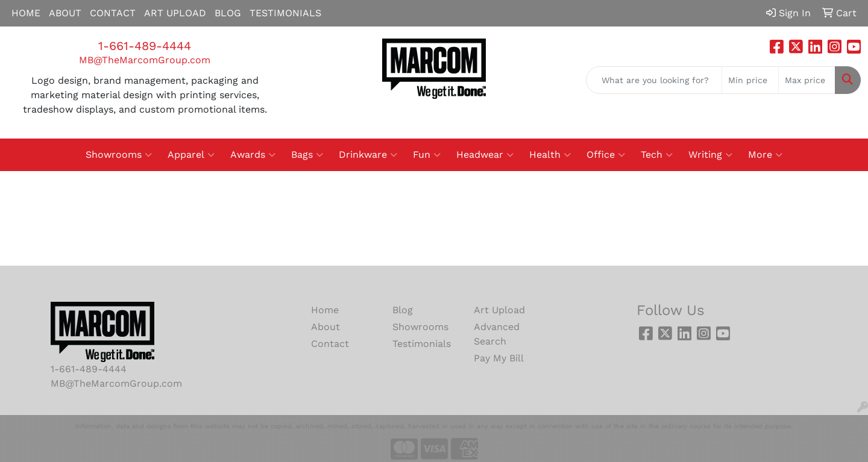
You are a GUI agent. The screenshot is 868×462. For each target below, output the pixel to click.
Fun (427, 155)
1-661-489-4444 (145, 46)
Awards (253, 155)
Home (325, 310)
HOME (26, 13)
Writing (710, 155)
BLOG (228, 13)
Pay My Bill (499, 358)
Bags (307, 155)
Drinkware (368, 155)
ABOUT (65, 13)
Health (550, 155)
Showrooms (119, 155)
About (325, 327)
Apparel (191, 155)
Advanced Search (497, 334)
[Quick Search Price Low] (750, 80)
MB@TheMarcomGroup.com (145, 60)
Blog (403, 310)
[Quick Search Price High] (807, 80)
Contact (330, 344)
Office (606, 155)
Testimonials (422, 344)
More (765, 155)
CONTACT (113, 13)
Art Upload (499, 310)
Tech (657, 155)
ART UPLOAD (175, 13)
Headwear (485, 155)
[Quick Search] (654, 80)
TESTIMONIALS (285, 13)
